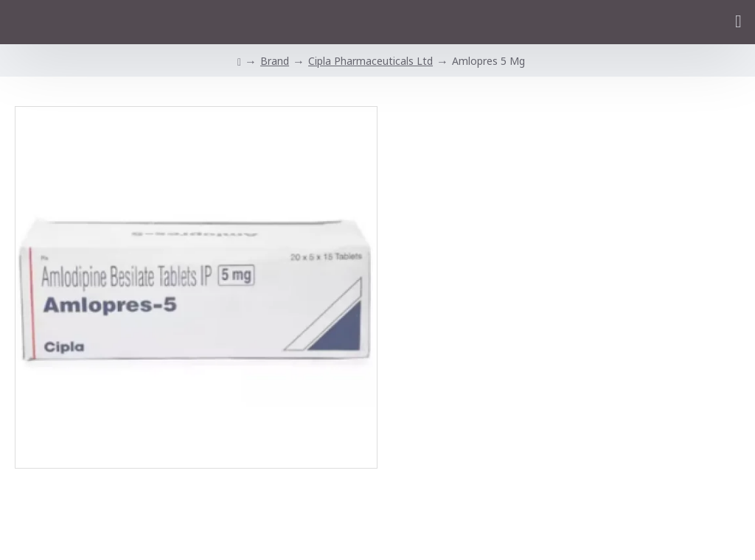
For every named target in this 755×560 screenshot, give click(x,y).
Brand (275, 61)
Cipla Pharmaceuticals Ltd (370, 61)
